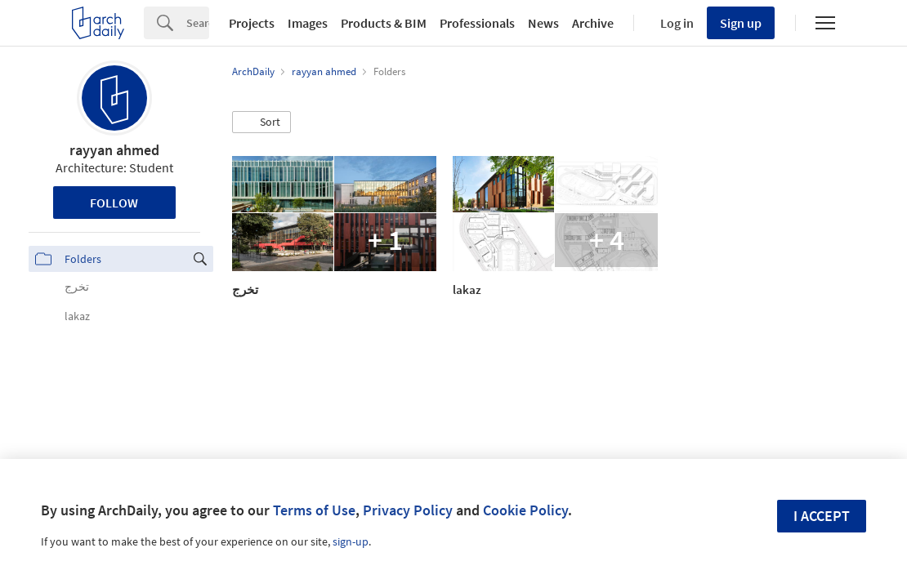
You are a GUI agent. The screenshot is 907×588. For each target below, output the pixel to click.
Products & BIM (384, 23)
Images (308, 23)
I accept (822, 516)
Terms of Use (314, 510)
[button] (261, 122)
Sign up (741, 23)
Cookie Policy (525, 510)
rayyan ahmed (114, 150)
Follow (114, 203)
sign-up (351, 541)
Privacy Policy (408, 510)
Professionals (477, 23)
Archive (593, 23)
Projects (252, 23)
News (543, 23)
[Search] (198, 23)
